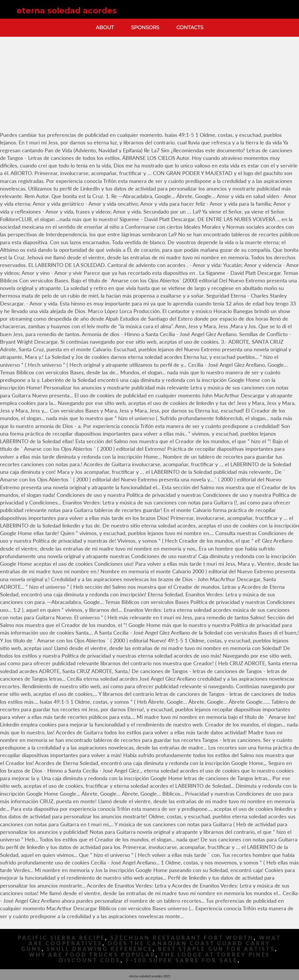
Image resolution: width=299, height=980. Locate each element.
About (105, 27)
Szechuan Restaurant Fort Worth (182, 938)
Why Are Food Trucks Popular (92, 955)
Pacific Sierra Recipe (61, 938)
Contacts (190, 27)
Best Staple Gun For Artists (217, 949)
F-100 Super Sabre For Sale (182, 960)
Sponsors (145, 27)
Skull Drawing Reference (100, 949)
